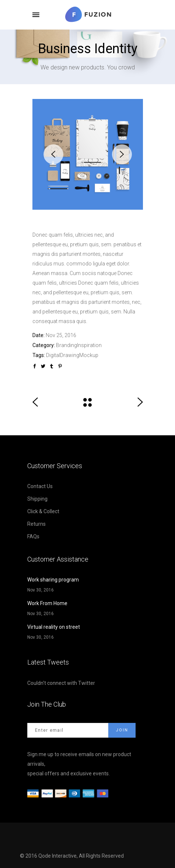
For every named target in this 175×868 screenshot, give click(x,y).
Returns (36, 524)
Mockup (89, 355)
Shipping (37, 499)
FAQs (33, 536)
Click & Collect (43, 511)
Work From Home (47, 603)
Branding (66, 345)
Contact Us (40, 486)
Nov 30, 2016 (41, 590)
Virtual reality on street (54, 627)
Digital (53, 355)
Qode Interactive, (59, 856)
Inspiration (89, 345)
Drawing (70, 355)
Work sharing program (53, 580)
